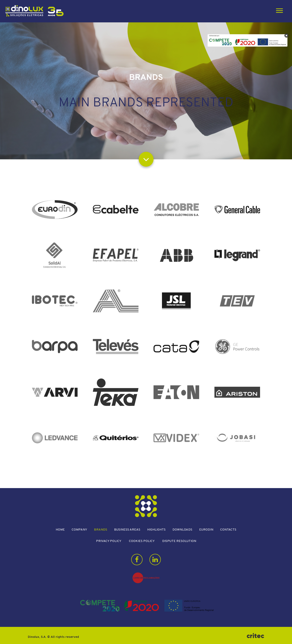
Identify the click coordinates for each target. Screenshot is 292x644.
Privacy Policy (109, 541)
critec (255, 636)
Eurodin (206, 530)
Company (79, 530)
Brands (101, 530)
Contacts (228, 530)
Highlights (156, 530)
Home (60, 530)
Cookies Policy (142, 541)
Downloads (182, 530)
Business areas (127, 530)
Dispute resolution (179, 541)
